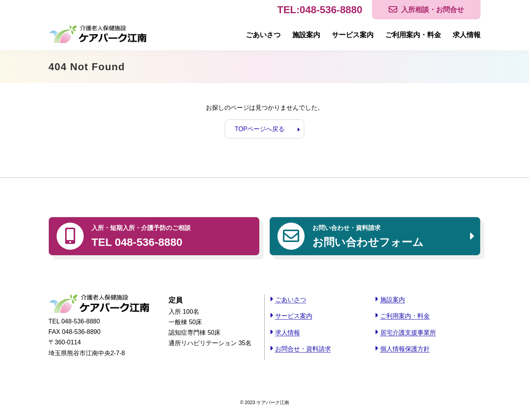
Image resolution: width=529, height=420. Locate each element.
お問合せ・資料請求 (303, 349)
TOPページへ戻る (260, 129)
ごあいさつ (263, 35)
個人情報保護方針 (405, 349)
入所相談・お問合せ (433, 10)
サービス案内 (353, 35)
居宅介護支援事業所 (408, 333)
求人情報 (467, 35)
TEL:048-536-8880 (320, 10)
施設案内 (306, 35)
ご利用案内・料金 (413, 35)
